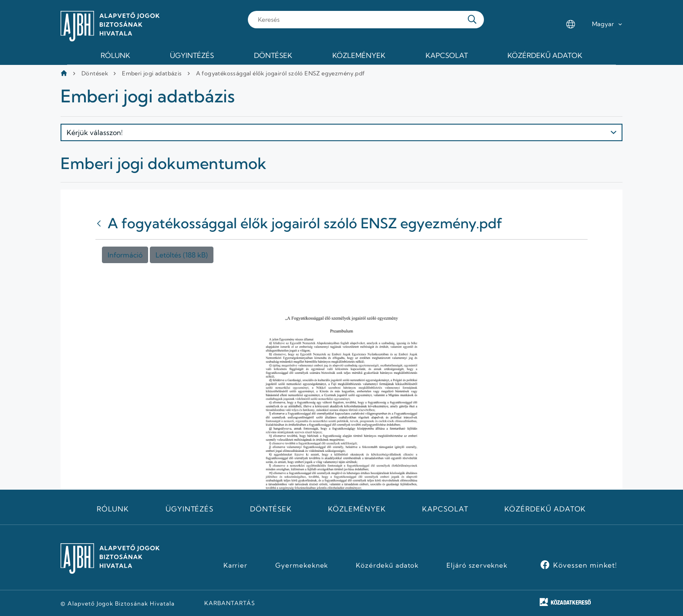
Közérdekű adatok (545, 509)
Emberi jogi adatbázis (152, 73)
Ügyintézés (190, 509)
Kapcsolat (445, 509)
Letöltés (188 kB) (182, 255)
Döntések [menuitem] (273, 55)
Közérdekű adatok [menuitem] (545, 55)
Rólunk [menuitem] (115, 55)
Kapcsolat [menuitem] (447, 55)
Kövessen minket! (585, 565)
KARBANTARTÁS (230, 603)
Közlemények (357, 509)
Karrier (236, 565)
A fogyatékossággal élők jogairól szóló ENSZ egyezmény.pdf (281, 73)
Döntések (95, 73)
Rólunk (113, 509)
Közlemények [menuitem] (359, 55)
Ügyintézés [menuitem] (192, 55)
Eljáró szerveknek (477, 565)
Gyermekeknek (302, 565)
